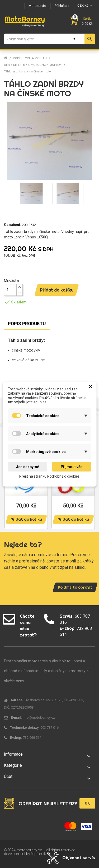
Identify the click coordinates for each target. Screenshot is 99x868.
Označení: (13, 225)
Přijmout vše (72, 467)
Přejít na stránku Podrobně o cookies (49, 476)
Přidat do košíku (57, 290)
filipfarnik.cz (41, 854)
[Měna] (84, 5)
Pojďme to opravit (75, 587)
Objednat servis (79, 858)
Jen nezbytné (28, 467)
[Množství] (10, 290)
